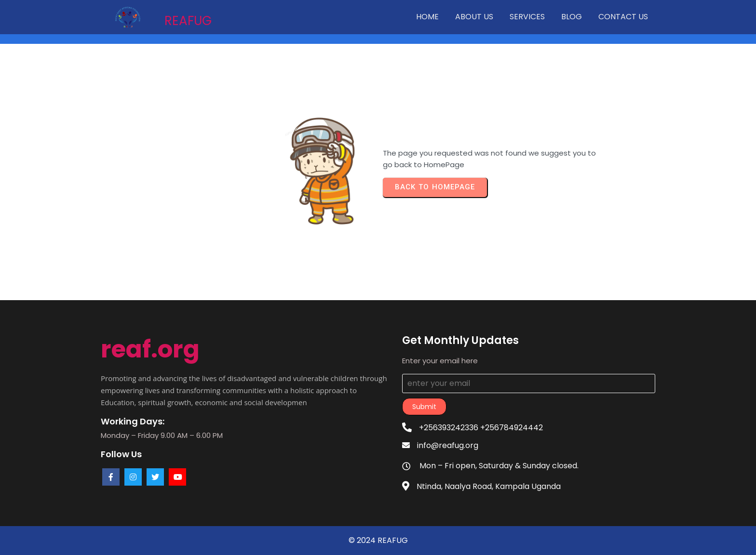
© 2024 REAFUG (378, 540)
